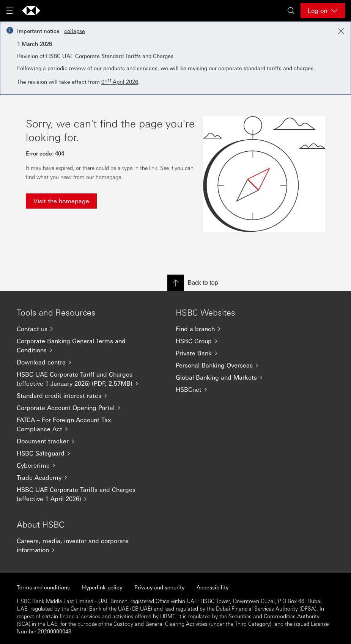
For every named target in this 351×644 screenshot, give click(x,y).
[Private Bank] (240, 353)
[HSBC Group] (240, 341)
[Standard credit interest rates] (81, 396)
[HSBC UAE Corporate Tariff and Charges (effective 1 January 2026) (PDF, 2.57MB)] (81, 379)
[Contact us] (81, 329)
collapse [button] (75, 31)
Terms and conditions (43, 587)
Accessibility (212, 587)
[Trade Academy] (81, 478)
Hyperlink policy (102, 587)
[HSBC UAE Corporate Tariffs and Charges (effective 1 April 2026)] (81, 494)
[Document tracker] (81, 441)
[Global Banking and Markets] (240, 377)
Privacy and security (159, 587)
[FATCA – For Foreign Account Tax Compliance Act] (81, 424)
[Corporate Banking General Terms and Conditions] (81, 346)
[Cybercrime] (81, 465)
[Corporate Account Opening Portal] (81, 408)
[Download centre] (81, 362)
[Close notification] (341, 31)
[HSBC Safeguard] (81, 453)
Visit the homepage (61, 201)
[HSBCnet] (240, 390)
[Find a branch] (240, 329)
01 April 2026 (120, 82)
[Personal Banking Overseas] (240, 365)
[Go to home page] (31, 11)
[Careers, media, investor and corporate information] (81, 545)
